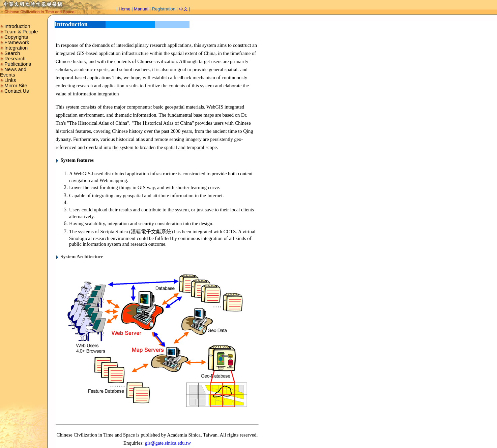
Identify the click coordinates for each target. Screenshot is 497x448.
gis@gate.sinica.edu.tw (168, 443)
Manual (141, 9)
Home (125, 9)
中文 (183, 9)
